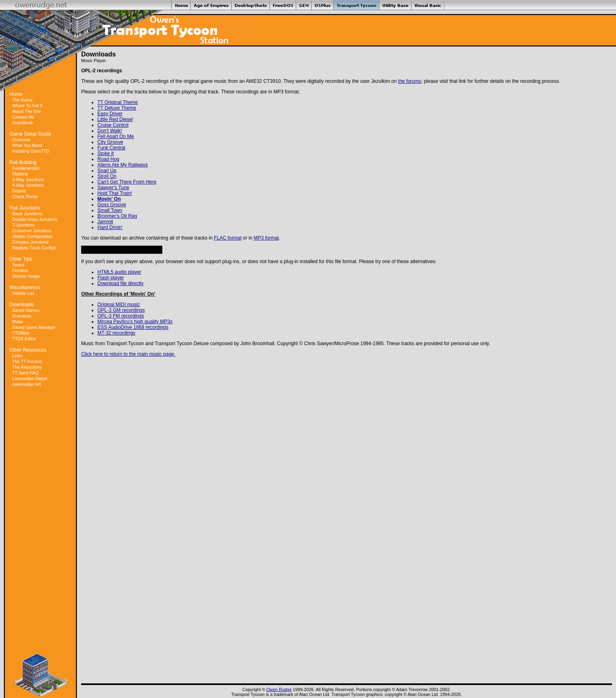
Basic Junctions (27, 214)
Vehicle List (23, 293)
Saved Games (26, 310)
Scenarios (22, 316)
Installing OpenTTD (31, 151)
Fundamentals (26, 168)
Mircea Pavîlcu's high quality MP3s (135, 322)
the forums (410, 81)
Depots (19, 191)
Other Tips (20, 259)
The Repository (27, 367)
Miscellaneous (25, 287)
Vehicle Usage (26, 276)
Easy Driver (110, 114)
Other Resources (28, 350)
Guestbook (23, 123)
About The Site (26, 111)
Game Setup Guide (30, 134)
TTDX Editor (24, 339)
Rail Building (23, 162)
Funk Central (111, 148)
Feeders (20, 270)
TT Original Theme (118, 102)
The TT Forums (27, 361)
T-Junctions (23, 225)
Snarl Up (107, 171)
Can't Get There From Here (127, 182)
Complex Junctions (30, 242)
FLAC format (228, 238)
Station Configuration (32, 236)
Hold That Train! (115, 193)
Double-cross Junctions (35, 219)
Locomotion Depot (30, 378)
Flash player (111, 278)
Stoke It (106, 153)
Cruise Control (113, 125)
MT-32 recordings (116, 333)
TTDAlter (21, 333)
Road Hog (108, 159)
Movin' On (109, 199)
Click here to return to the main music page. (128, 354)
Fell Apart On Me (116, 136)
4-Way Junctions (28, 185)
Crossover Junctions (32, 231)
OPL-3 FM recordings (121, 316)
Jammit (105, 222)
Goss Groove (112, 205)
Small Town (110, 210)
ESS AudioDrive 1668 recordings (133, 327)
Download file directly (120, 283)
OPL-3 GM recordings (121, 310)
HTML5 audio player (119, 272)
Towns (18, 265)
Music (18, 322)
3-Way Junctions (28, 179)
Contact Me (23, 117)
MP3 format (266, 238)
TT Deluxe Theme (117, 108)
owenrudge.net (27, 384)
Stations (20, 174)
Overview (21, 140)
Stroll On (107, 176)
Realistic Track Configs (34, 248)
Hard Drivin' (110, 227)
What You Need (27, 145)
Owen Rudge (279, 689)
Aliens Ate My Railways (123, 165)
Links (17, 356)
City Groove (110, 142)
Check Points (25, 197)
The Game (22, 100)
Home (16, 94)
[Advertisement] (41, 520)
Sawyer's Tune (113, 188)
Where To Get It (27, 106)
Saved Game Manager (34, 327)
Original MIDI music (119, 305)
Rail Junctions (25, 208)
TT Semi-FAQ (25, 373)
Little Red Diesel (115, 119)
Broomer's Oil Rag (117, 216)
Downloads (21, 305)
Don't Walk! (110, 131)
